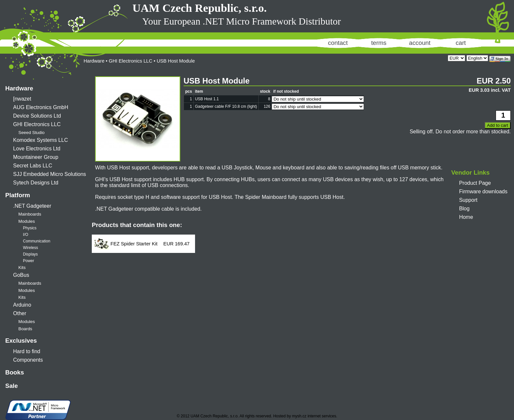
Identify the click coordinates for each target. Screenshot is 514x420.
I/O (26, 235)
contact (338, 43)
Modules (27, 221)
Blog (464, 209)
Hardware (19, 88)
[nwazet (22, 99)
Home (466, 217)
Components (28, 360)
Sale (11, 386)
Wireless (30, 248)
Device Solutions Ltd (37, 116)
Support (468, 200)
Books (15, 372)
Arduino (22, 305)
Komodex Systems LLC (40, 140)
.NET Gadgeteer (32, 206)
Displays (30, 254)
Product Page (475, 183)
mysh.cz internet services (314, 416)
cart (461, 43)
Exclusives (21, 341)
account (420, 43)
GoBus (21, 275)
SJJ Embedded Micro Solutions (49, 174)
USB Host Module (176, 61)
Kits (22, 267)
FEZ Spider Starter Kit (134, 244)
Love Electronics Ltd (37, 149)
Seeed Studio (31, 133)
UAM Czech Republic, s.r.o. (200, 8)
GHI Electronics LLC (37, 124)
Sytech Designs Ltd (36, 183)
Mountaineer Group (36, 157)
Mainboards (30, 214)
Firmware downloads (483, 191)
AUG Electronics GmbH (41, 107)
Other (20, 313)
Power (29, 261)
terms (379, 43)
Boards (25, 329)
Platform (18, 195)
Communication (37, 241)
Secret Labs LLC (33, 166)
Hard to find (27, 351)
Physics (30, 228)
